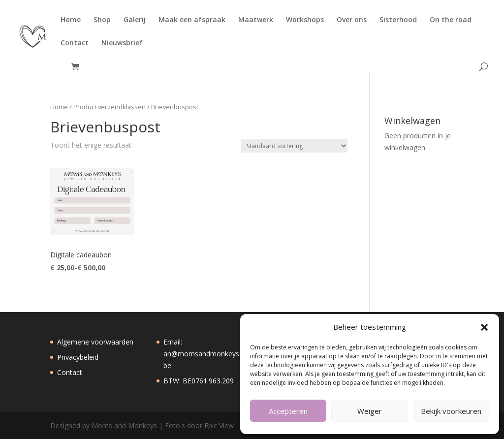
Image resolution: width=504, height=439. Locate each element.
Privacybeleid (78, 357)
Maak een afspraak (192, 20)
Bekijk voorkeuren (451, 411)
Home (71, 20)
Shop (102, 20)
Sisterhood (398, 20)
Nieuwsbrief (122, 43)
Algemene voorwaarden (95, 342)
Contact (75, 43)
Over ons (352, 20)
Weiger (370, 411)
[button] (484, 327)
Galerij (135, 20)
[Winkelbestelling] (294, 146)
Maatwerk (256, 20)
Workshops (305, 20)
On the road (451, 20)
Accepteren (288, 411)
